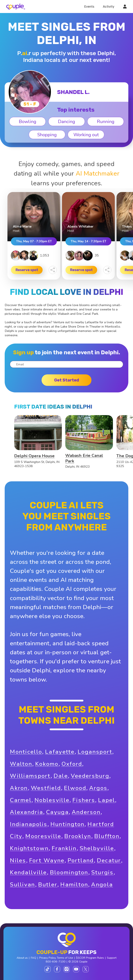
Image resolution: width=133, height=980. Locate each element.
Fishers (84, 800)
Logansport (95, 752)
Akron (19, 788)
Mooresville (43, 836)
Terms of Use (65, 958)
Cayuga (57, 812)
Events (89, 7)
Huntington (68, 824)
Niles (18, 860)
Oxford (72, 764)
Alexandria (26, 812)
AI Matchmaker (98, 174)
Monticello (26, 752)
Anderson (86, 812)
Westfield (46, 788)
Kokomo (47, 764)
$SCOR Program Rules (90, 958)
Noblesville (52, 800)
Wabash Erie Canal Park (84, 458)
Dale (61, 776)
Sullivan (22, 885)
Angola (102, 885)
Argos (98, 788)
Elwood (75, 788)
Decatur (109, 860)
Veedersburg (90, 776)
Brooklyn (78, 836)
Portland (81, 860)
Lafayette (60, 752)
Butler (48, 885)
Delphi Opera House (34, 456)
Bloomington (69, 872)
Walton (21, 764)
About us (22, 958)
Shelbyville (97, 848)
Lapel (107, 800)
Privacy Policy (47, 958)
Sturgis (102, 872)
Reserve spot (27, 270)
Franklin (64, 848)
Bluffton (107, 836)
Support (112, 958)
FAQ (33, 958)
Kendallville (28, 872)
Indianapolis (29, 824)
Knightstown (29, 848)
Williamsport (30, 776)
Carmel (21, 800)
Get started (67, 380)
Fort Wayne (47, 860)
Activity (109, 7)
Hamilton (74, 885)
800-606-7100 (56, 962)
